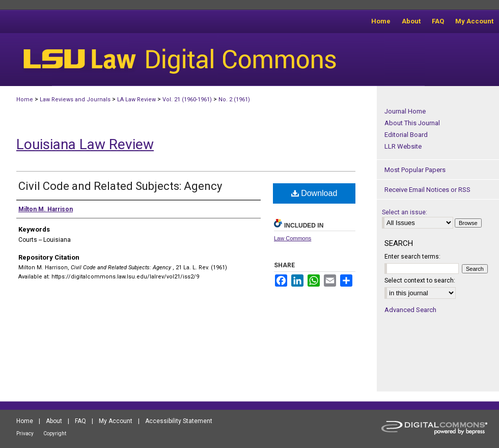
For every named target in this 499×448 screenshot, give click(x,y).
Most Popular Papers (415, 170)
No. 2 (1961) (234, 100)
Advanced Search (410, 310)
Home (25, 100)
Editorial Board (406, 135)
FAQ (80, 421)
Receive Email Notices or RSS (427, 190)
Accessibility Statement (179, 421)
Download (314, 193)
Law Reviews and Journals (75, 100)
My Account (116, 421)
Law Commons (293, 238)
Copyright (55, 433)
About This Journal (412, 123)
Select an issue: (405, 212)
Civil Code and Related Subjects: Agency (120, 186)
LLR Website (403, 146)
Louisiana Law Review (85, 144)
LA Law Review (136, 100)
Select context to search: (420, 281)
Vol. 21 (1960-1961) (187, 100)
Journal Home (405, 111)
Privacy (25, 433)
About (54, 421)
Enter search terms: (412, 257)
